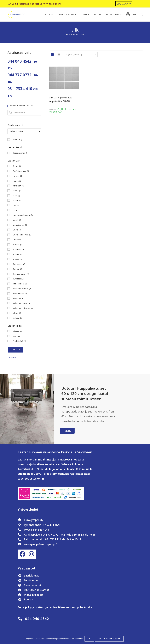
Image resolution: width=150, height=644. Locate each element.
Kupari (17, 200)
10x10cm (18, 140)
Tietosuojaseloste (110, 639)
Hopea (17, 181)
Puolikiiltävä (19, 341)
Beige (17, 166)
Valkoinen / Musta (22, 303)
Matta (17, 336)
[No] (146, 639)
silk (83, 34)
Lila (16, 210)
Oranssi (18, 240)
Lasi (16, 205)
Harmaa (18, 176)
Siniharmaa (19, 264)
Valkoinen (19, 298)
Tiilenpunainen (21, 274)
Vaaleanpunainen (22, 289)
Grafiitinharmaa (21, 171)
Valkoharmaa (20, 293)
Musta (17, 230)
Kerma (17, 191)
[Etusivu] (67, 34)
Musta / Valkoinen (22, 235)
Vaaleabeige (20, 284)
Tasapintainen (21, 153)
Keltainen (18, 186)
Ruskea (18, 259)
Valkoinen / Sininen (23, 308)
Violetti (17, 318)
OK (90, 639)
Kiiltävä (17, 331)
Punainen (18, 249)
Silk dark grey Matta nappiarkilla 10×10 (61, 99)
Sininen (18, 269)
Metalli (17, 220)
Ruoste (17, 254)
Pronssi (18, 245)
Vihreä (17, 313)
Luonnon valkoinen (23, 215)
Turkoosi (18, 279)
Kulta (16, 196)
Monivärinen (20, 225)
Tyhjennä (12, 357)
